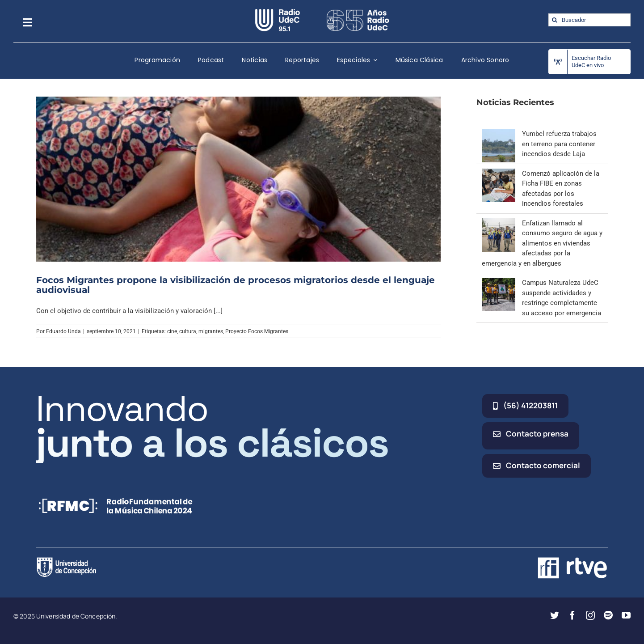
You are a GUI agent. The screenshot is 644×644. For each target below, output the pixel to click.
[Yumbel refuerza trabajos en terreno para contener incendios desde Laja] (499, 134)
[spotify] (608, 615)
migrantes (211, 331)
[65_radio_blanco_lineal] (358, 12)
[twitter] (555, 615)
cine (172, 331)
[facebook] (572, 615)
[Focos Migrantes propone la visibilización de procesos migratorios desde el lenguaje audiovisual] (239, 179)
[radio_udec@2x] (278, 12)
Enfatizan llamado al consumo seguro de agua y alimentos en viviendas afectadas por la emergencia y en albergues (542, 243)
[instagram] (590, 615)
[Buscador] (589, 20)
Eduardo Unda (63, 331)
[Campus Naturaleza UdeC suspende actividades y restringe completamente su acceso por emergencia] (499, 283)
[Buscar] (555, 20)
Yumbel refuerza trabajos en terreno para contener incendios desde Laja (559, 144)
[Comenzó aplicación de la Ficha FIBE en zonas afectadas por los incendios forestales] (499, 174)
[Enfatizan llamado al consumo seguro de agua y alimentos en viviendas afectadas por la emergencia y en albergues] (499, 223)
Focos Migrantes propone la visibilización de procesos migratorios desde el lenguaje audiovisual (236, 285)
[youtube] (626, 615)
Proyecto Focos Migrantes (257, 331)
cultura (188, 331)
